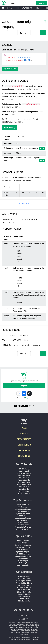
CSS (17, 8)
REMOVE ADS (24, 204)
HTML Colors (23, 522)
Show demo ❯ (10, 127)
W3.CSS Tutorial (24, 482)
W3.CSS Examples (23, 554)
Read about (29, 148)
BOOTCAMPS (24, 450)
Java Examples (23, 561)
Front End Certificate (24, 583)
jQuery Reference (23, 529)
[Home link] (4, 3)
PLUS (24, 428)
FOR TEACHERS (24, 445)
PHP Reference (23, 520)
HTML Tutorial (24, 469)
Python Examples (23, 552)
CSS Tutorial (24, 471)
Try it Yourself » (10, 69)
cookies (32, 632)
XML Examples (23, 563)
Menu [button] (14, 3)
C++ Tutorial (24, 491)
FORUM (20, 616)
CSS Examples (23, 543)
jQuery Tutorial (24, 493)
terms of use (25, 632)
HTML (10, 8)
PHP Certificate (24, 590)
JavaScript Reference (23, 509)
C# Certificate (24, 599)
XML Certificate (24, 601)
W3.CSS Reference (23, 516)
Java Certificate (24, 594)
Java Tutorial (24, 489)
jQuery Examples (23, 565)
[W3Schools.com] (24, 422)
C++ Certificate (24, 596)
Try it (42, 148)
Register (28, 398)
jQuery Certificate (24, 592)
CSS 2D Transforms (20, 335)
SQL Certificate (24, 585)
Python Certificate (24, 587)
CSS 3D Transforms (20, 340)
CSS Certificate (24, 578)
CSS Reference (23, 507)
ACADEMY (23, 619)
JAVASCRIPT (27, 8)
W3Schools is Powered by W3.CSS (27, 639)
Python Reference (23, 514)
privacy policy (24, 634)
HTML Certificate (24, 576)
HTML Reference (23, 505)
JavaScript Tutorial (24, 473)
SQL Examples (23, 549)
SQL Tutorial (24, 478)
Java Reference (23, 525)
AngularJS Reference (23, 527)
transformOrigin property (30, 345)
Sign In (24, 386)
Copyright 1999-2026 (16, 638)
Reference (24, 33)
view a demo (14, 107)
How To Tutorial (24, 476)
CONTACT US (24, 456)
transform (6, 114)
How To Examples (23, 547)
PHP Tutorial (24, 487)
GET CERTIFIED (24, 439)
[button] (22, 3)
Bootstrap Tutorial (24, 484)
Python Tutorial (24, 480)
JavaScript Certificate (24, 581)
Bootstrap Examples (23, 556)
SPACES (24, 433)
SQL (37, 8)
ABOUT (27, 616)
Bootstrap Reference (23, 518)
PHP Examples (23, 558)
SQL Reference (23, 511)
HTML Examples (23, 540)
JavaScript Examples (23, 545)
